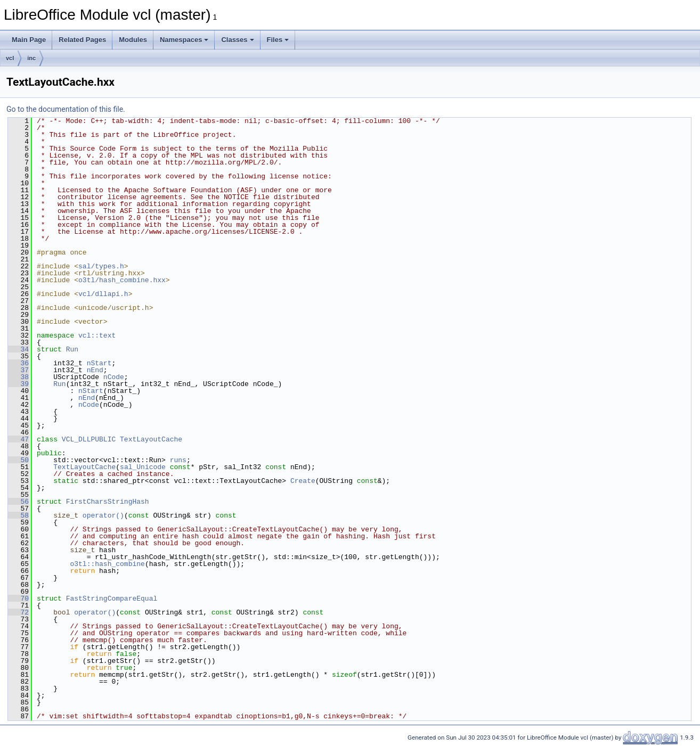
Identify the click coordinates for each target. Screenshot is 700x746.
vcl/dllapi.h (103, 294)
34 (18, 349)
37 (18, 370)
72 (18, 612)
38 (18, 377)
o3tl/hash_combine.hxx (122, 280)
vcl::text (97, 335)
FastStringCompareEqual (112, 599)
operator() (103, 515)
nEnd (95, 370)
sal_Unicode (143, 467)
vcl (10, 58)
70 (18, 599)
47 (18, 439)
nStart (99, 363)
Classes (237, 40)
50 (18, 460)
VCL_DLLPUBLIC (89, 439)
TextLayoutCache (151, 439)
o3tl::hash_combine (107, 564)
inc (31, 58)
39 (18, 384)
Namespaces (184, 40)
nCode (114, 377)
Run (72, 349)
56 (18, 502)
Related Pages (82, 40)
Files (278, 40)
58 (18, 515)
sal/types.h (101, 266)
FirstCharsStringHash (108, 502)
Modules (133, 40)
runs (178, 460)
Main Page (29, 40)
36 (18, 363)
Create (303, 481)
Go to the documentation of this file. (66, 109)
